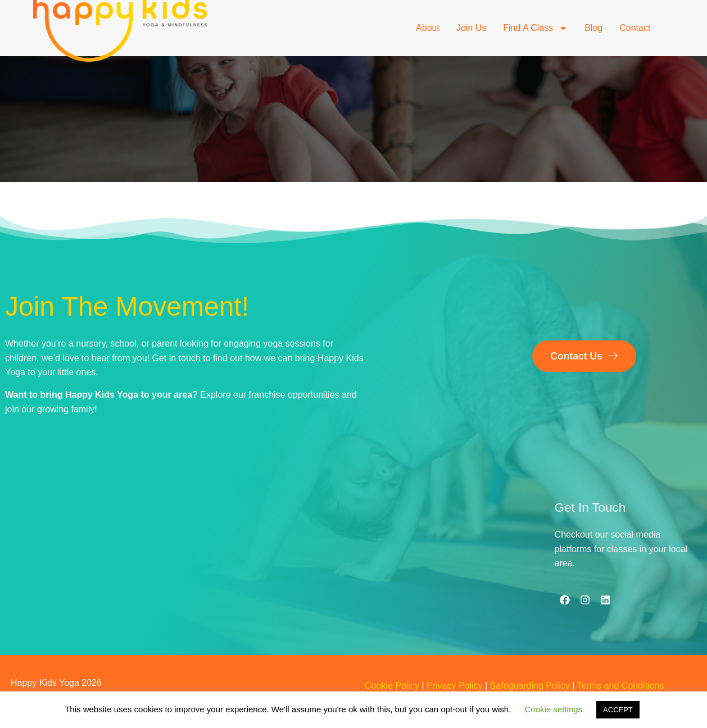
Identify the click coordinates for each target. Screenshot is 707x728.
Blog (593, 28)
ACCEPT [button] (618, 710)
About (428, 28)
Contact (635, 28)
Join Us (471, 28)
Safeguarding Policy (530, 686)
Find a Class (535, 28)
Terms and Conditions (621, 686)
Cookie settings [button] (554, 709)
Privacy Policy (455, 686)
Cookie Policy (392, 686)
